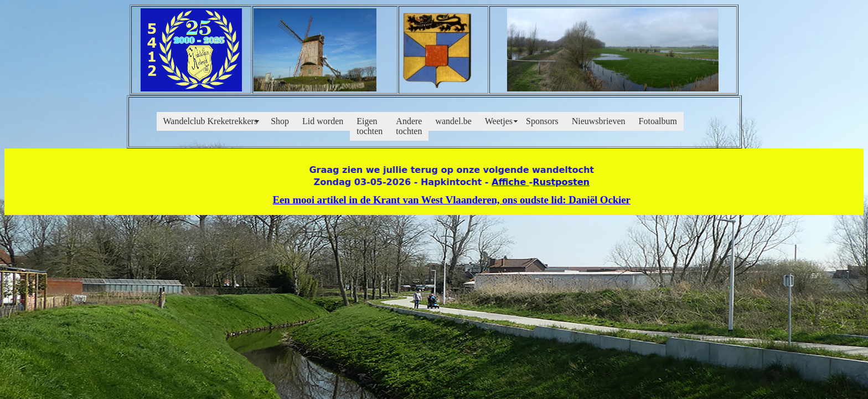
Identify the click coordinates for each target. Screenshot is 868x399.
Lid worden (323, 121)
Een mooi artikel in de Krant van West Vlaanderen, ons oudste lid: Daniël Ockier (448, 200)
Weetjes (499, 121)
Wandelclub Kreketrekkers (211, 121)
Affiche (507, 182)
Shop (280, 121)
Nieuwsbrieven (599, 121)
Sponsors (542, 121)
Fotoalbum (658, 121)
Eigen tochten (370, 126)
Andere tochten (409, 126)
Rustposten (557, 182)
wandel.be (453, 121)
